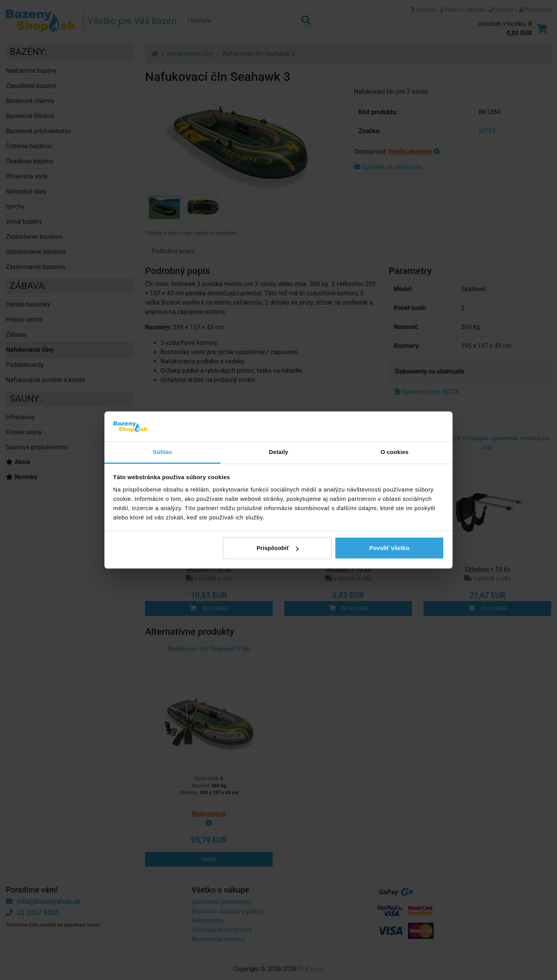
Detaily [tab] (278, 452)
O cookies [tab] (395, 452)
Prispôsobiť (278, 548)
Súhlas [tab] (162, 452)
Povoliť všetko (389, 548)
